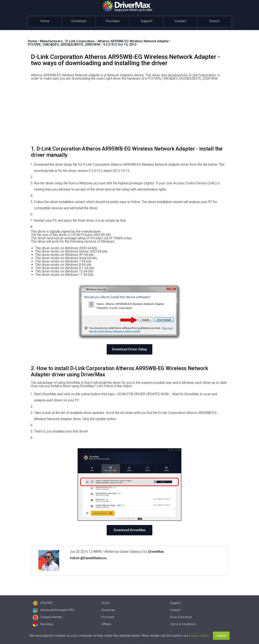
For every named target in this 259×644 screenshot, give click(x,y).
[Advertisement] (129, 115)
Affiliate (106, 624)
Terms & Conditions (183, 624)
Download (79, 21)
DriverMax (156, 552)
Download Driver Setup (129, 349)
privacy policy (199, 636)
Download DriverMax (130, 530)
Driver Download (181, 617)
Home (45, 21)
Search (214, 21)
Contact (180, 21)
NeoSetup (43, 624)
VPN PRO (43, 603)
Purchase (113, 21)
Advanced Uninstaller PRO (53, 610)
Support (147, 21)
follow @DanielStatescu (88, 558)
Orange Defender (47, 617)
